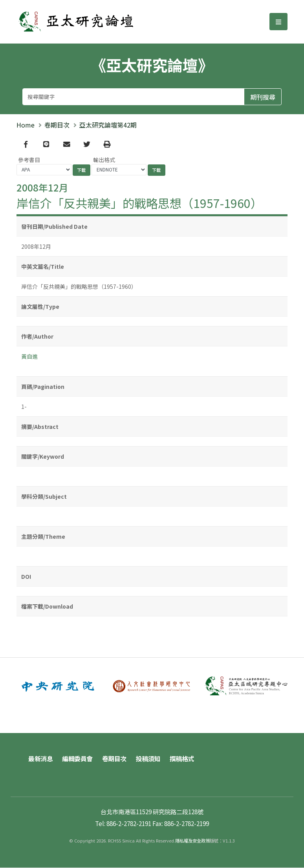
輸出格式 (104, 160)
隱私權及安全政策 (192, 841)
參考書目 (29, 160)
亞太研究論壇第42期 (108, 125)
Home (26, 125)
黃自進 (29, 356)
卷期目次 (57, 125)
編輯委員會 (77, 759)
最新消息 (40, 759)
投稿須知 (148, 759)
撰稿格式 (182, 759)
